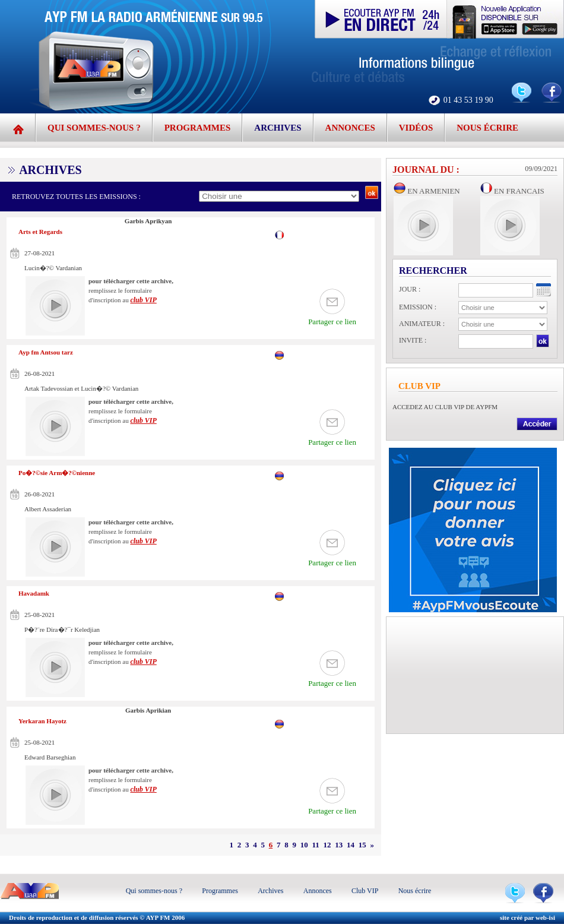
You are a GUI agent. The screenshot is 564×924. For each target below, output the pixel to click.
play (55, 306)
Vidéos (416, 128)
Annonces (350, 128)
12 (327, 845)
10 (304, 845)
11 (315, 845)
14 (351, 845)
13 (339, 845)
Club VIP (365, 891)
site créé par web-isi (527, 917)
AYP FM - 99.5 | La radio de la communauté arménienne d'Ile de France (151, 57)
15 (362, 845)
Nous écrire (487, 128)
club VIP (143, 300)
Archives (278, 128)
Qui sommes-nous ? (94, 128)
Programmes (198, 128)
